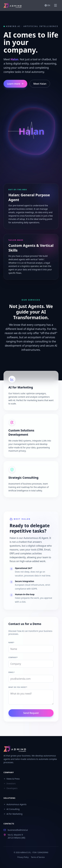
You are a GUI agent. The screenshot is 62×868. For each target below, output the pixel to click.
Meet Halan (40, 84)
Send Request (31, 713)
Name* (11, 643)
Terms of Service (38, 857)
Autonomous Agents (15, 804)
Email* (12, 672)
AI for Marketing (13, 814)
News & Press (12, 779)
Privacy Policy (23, 857)
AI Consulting (12, 809)
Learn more (15, 84)
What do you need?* (18, 687)
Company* (13, 657)
